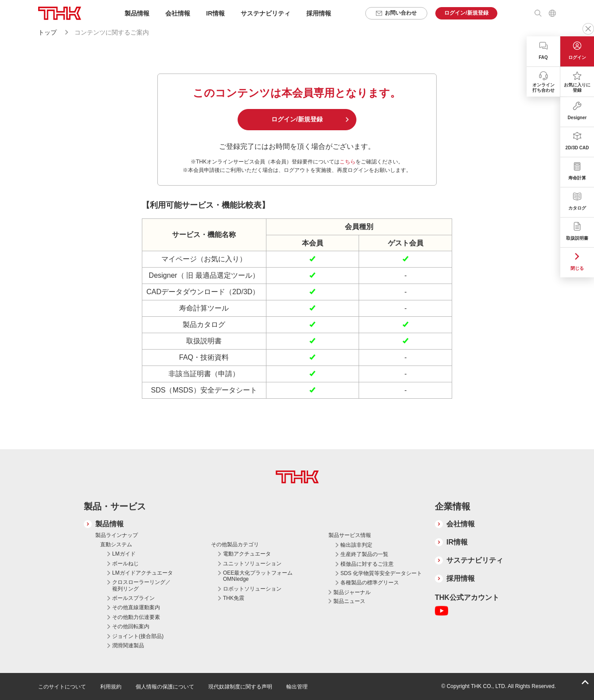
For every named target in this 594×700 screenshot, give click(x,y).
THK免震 (234, 598)
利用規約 (111, 687)
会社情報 (461, 524)
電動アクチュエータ (247, 554)
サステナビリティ (475, 560)
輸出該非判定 (356, 545)
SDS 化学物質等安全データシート (381, 573)
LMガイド (124, 554)
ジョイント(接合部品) (138, 636)
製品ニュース (349, 601)
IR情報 (457, 542)
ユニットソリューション (252, 564)
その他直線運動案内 (136, 607)
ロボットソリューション (252, 589)
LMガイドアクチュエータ (143, 573)
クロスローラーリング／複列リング (141, 585)
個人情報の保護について (165, 687)
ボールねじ (125, 564)
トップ (47, 32)
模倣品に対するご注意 (367, 564)
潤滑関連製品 (128, 646)
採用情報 (319, 13)
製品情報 (109, 524)
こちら (348, 162)
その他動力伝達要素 (136, 617)
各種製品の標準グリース (370, 583)
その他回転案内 (131, 626)
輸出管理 (297, 687)
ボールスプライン (133, 598)
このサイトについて (62, 687)
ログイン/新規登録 (297, 119)
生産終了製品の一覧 (364, 554)
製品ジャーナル (352, 592)
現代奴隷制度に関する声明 (240, 687)
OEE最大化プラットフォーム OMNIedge (258, 576)
